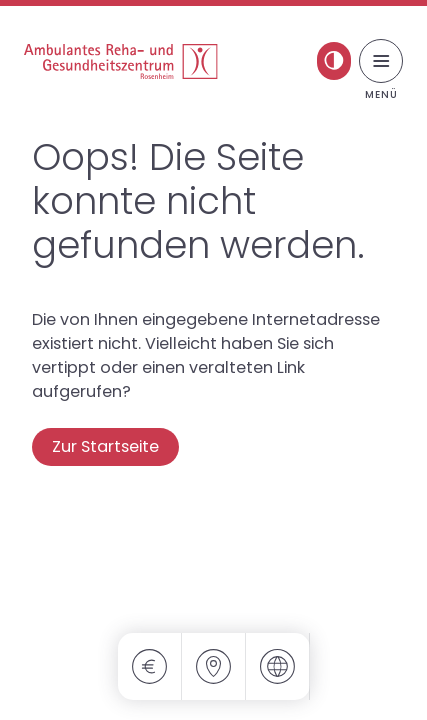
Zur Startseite (105, 446)
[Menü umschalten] (381, 61)
